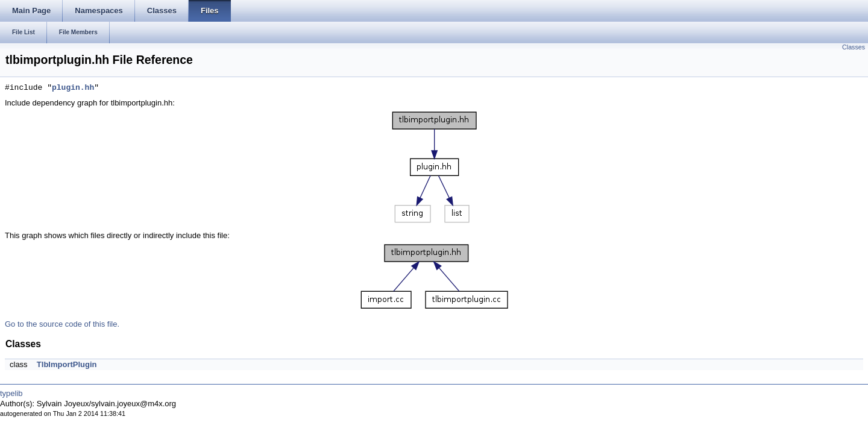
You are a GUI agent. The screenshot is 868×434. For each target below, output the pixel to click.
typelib (11, 393)
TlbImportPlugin (67, 364)
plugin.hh (73, 88)
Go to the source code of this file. (62, 324)
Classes (854, 47)
